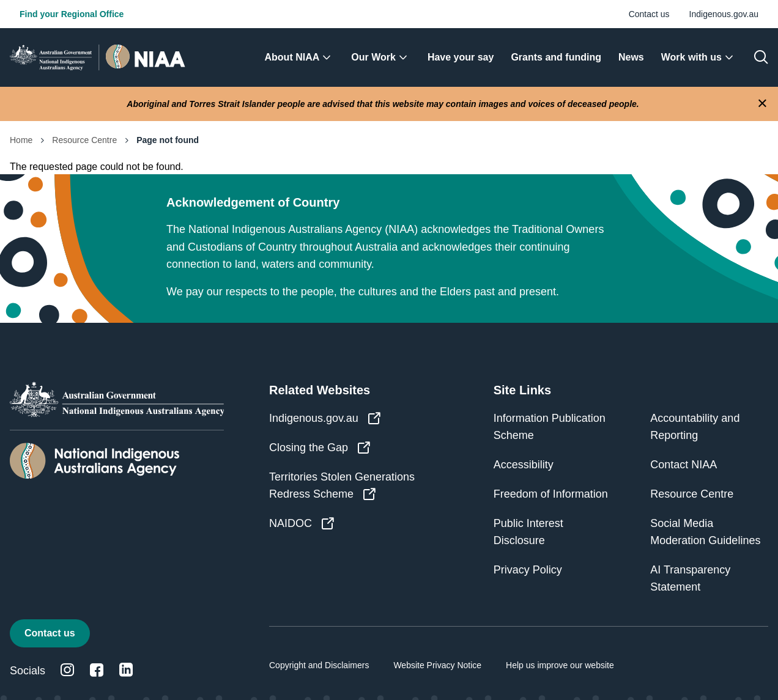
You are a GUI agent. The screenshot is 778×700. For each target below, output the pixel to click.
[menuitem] (300, 57)
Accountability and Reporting (695, 427)
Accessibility (524, 465)
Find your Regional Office (72, 14)
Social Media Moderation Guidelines (705, 532)
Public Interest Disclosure (528, 532)
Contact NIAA (684, 465)
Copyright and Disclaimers (319, 665)
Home (21, 140)
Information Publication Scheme (550, 427)
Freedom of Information (551, 494)
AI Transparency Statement (690, 578)
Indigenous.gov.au (724, 14)
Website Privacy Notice (437, 665)
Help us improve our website (560, 665)
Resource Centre (84, 140)
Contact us (649, 14)
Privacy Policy (528, 570)
